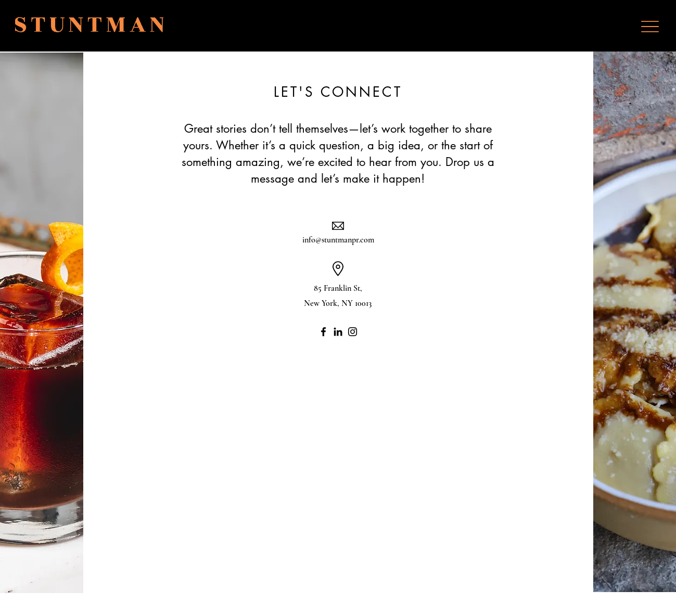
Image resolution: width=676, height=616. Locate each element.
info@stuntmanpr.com (338, 240)
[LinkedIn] (338, 332)
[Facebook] (323, 332)
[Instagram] (353, 332)
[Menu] (650, 26)
